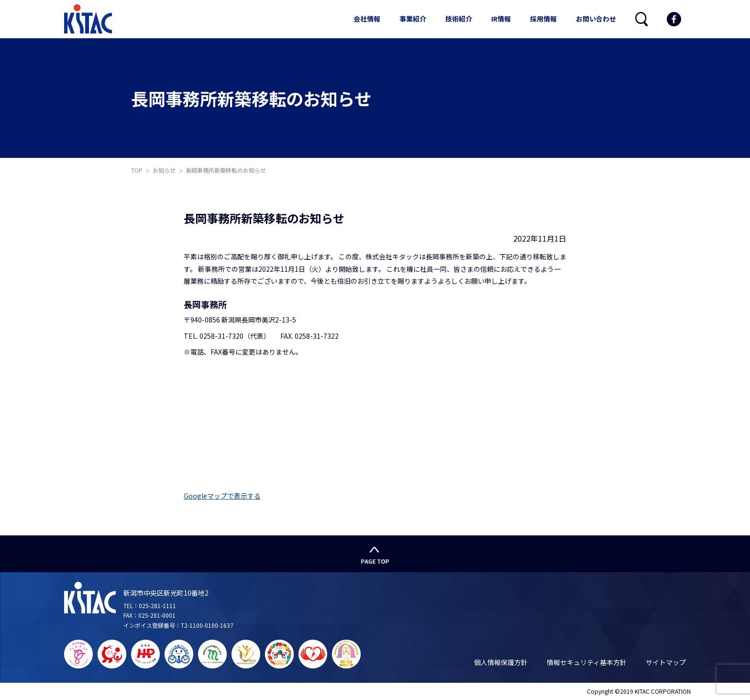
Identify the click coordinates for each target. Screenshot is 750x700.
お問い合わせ (596, 19)
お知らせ (164, 170)
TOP (137, 170)
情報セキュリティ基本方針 (587, 662)
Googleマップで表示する (222, 496)
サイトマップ (666, 662)
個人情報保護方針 (501, 662)
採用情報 (543, 19)
